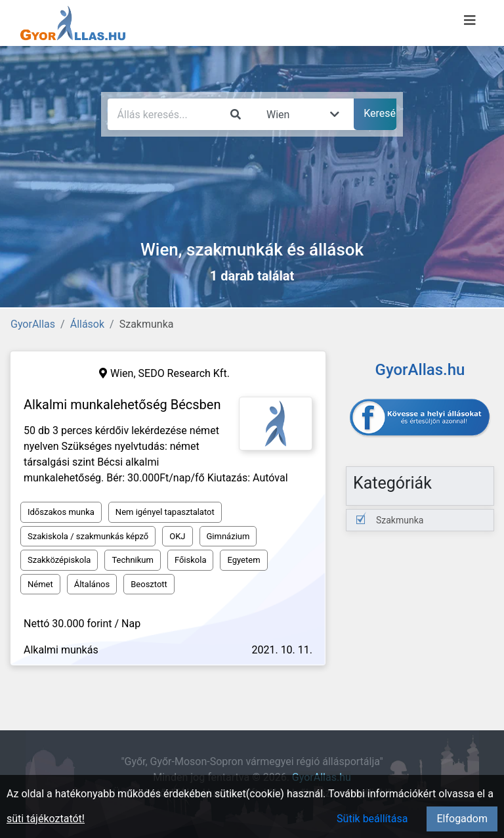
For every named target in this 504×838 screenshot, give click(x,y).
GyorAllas (33, 324)
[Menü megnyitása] (470, 20)
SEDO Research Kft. (184, 373)
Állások (87, 324)
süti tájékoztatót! (46, 819)
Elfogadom (462, 819)
